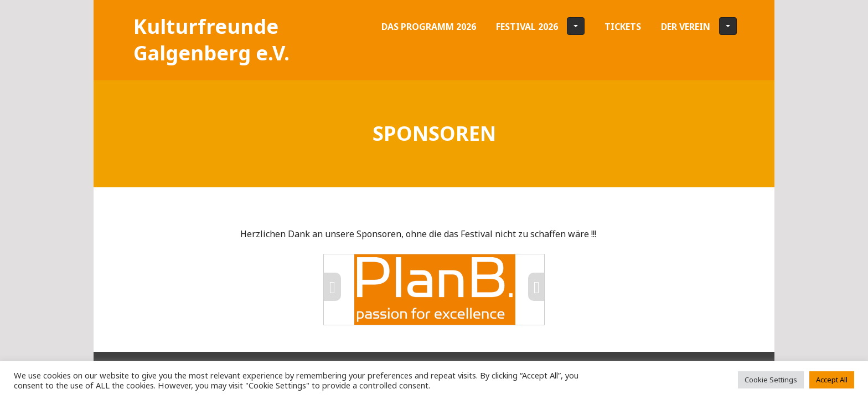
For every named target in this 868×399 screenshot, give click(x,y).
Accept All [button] (832, 380)
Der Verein (699, 26)
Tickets (623, 27)
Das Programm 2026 (429, 27)
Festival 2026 (540, 26)
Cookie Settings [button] (771, 380)
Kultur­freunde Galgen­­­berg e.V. (211, 40)
